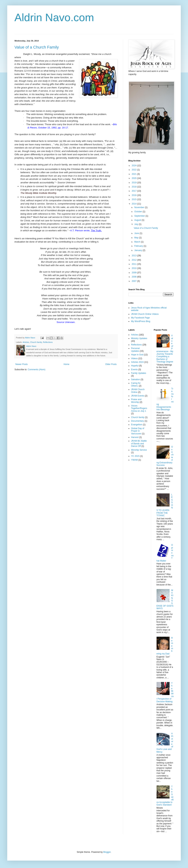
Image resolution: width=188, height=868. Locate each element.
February (139, 246)
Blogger (107, 852)
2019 (134, 183)
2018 (134, 187)
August (138, 220)
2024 (134, 166)
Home (67, 364)
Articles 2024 (137, 362)
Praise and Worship (136, 401)
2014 (134, 204)
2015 (134, 199)
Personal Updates (135, 350)
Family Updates (139, 373)
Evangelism (137, 425)
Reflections (48, 342)
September (140, 216)
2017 (134, 191)
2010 (134, 268)
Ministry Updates (139, 338)
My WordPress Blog (141, 321)
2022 (134, 170)
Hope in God (137, 355)
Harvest (135, 437)
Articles (26, 342)
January (138, 250)
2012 (134, 260)
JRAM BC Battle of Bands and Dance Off (139, 444)
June (137, 233)
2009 (134, 273)
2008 (134, 277)
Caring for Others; (136, 384)
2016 (134, 195)
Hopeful (135, 366)
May (137, 238)
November (140, 207)
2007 (134, 281)
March (138, 242)
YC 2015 (135, 456)
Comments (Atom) (36, 370)
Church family (36, 342)
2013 (134, 256)
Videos (134, 358)
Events (134, 370)
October (138, 212)
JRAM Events (138, 396)
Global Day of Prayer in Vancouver (138, 431)
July (137, 224)
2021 (134, 174)
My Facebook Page (140, 318)
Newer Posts (22, 364)
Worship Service (139, 450)
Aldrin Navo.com (54, 17)
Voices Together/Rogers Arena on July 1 (139, 408)
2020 (134, 178)
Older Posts (111, 364)
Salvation (135, 379)
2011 (134, 264)
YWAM (134, 460)
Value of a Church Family (37, 47)
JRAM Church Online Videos (145, 314)
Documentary (137, 421)
